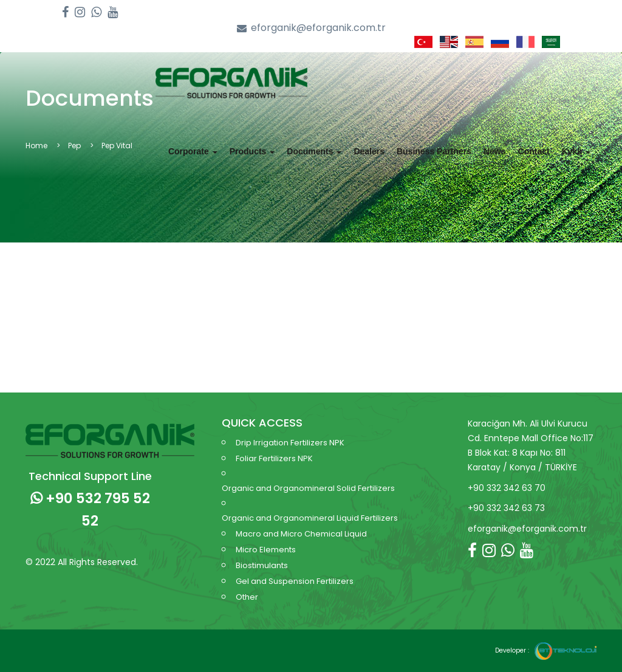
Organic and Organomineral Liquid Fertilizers (310, 518)
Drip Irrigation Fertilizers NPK (290, 443)
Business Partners (434, 151)
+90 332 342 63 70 (507, 488)
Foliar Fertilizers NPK (274, 458)
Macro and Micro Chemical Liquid (301, 534)
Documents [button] (314, 151)
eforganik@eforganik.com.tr (311, 28)
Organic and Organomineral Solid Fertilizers (308, 488)
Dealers (369, 151)
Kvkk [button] (576, 151)
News (495, 151)
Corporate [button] (193, 151)
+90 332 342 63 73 (506, 508)
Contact (534, 151)
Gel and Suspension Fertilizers (295, 581)
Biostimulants (262, 565)
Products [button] (252, 151)
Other (247, 597)
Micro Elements (266, 550)
